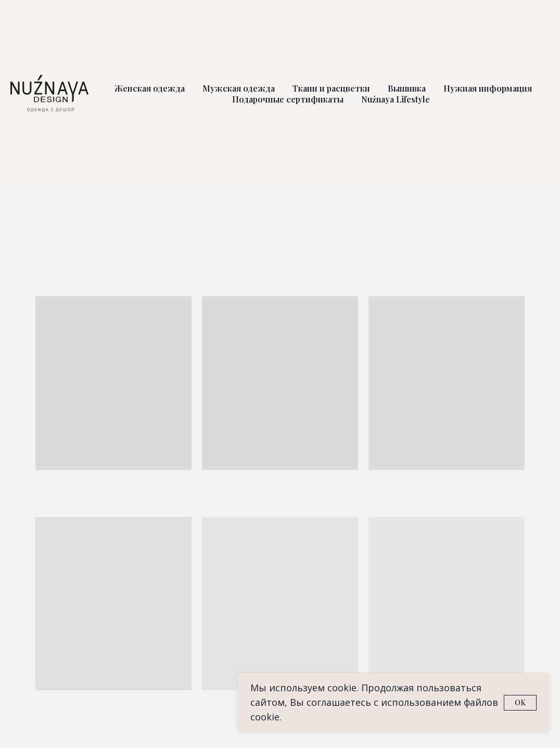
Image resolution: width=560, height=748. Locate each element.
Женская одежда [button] (150, 88)
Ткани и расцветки (331, 88)
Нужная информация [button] (488, 88)
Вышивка (407, 88)
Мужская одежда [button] (239, 88)
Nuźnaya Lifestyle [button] (396, 99)
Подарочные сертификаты (288, 99)
